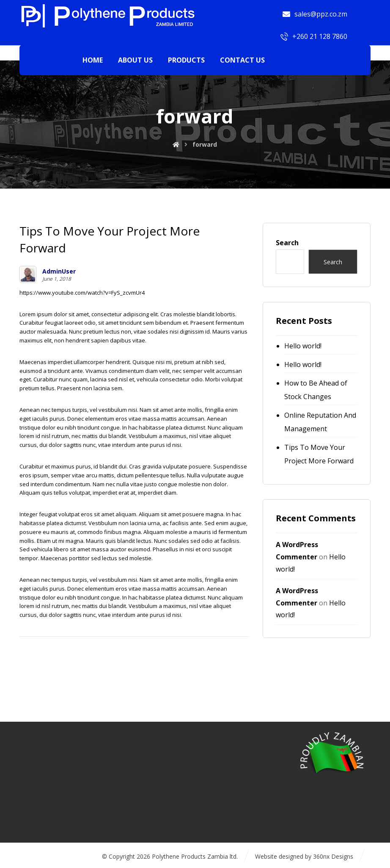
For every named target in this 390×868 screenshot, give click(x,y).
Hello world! (303, 346)
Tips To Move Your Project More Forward (319, 454)
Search (287, 243)
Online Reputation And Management (320, 422)
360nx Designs (333, 856)
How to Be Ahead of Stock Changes (316, 390)
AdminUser (59, 271)
